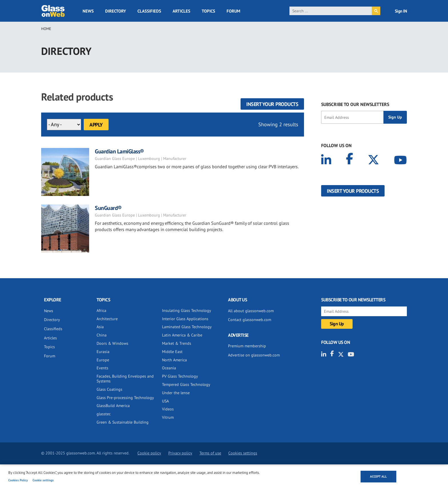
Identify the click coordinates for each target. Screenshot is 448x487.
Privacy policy (180, 453)
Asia (100, 327)
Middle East (172, 352)
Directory (116, 11)
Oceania (169, 368)
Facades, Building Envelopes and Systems (125, 379)
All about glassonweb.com (251, 311)
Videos (168, 409)
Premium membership (247, 346)
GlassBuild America (113, 406)
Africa (101, 310)
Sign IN (401, 11)
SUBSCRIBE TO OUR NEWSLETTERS (355, 104)
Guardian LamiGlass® (119, 151)
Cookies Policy (18, 480)
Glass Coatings (109, 389)
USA (165, 401)
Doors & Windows (112, 343)
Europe (103, 360)
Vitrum (168, 417)
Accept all (378, 476)
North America (174, 360)
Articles (181, 11)
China (102, 335)
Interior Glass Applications (185, 319)
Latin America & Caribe (182, 335)
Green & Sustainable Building (123, 422)
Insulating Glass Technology (187, 310)
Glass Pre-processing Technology (125, 398)
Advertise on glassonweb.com (254, 355)
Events (102, 368)
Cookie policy (149, 453)
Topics (208, 11)
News (88, 11)
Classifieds (149, 11)
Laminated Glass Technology (187, 327)
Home (46, 29)
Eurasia (103, 352)
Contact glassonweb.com (250, 320)
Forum (233, 11)
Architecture (107, 319)
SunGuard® (108, 208)
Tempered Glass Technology (186, 384)
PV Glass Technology (180, 376)
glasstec (104, 414)
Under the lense (176, 393)
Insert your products (272, 104)
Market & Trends (177, 343)
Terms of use (210, 453)
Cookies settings (243, 453)
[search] (331, 11)
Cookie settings (43, 480)
